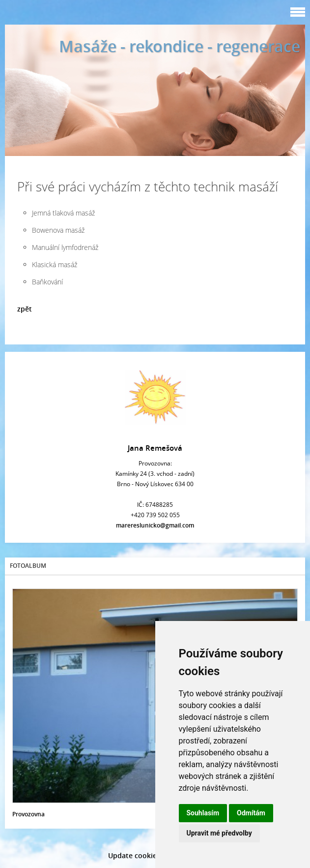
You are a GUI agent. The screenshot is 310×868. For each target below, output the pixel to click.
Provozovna (28, 814)
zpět (25, 309)
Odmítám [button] (251, 813)
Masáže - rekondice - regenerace (180, 46)
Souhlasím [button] (203, 813)
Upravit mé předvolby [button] (219, 833)
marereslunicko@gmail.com (155, 525)
